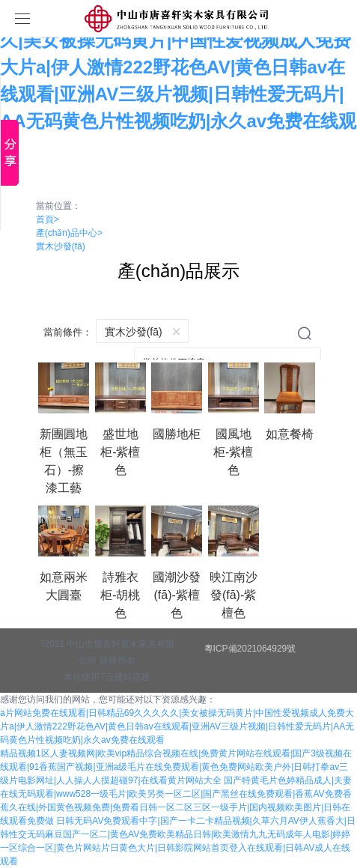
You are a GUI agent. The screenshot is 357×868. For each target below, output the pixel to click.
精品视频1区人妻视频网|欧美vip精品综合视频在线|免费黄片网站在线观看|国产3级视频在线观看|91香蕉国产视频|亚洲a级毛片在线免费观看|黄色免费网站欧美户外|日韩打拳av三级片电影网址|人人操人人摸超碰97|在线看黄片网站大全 (176, 767)
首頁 (48, 219)
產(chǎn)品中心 (69, 233)
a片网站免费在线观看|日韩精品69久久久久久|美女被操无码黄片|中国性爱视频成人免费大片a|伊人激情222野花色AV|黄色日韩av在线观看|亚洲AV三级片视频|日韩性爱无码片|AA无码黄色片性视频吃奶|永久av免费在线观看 (177, 726)
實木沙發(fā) (61, 246)
